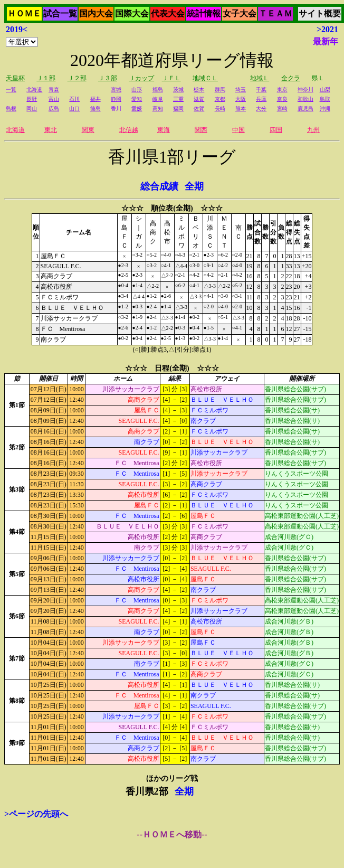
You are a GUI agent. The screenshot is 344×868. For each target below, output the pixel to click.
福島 (158, 89)
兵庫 (261, 99)
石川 (74, 99)
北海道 (34, 89)
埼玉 (241, 89)
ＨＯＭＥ (24, 13)
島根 (11, 108)
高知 (158, 108)
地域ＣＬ (205, 78)
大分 (261, 108)
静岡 (116, 99)
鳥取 (325, 99)
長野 (32, 99)
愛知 (137, 99)
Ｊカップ (141, 78)
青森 (54, 89)
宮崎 (282, 108)
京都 (220, 99)
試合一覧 (60, 13)
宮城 (116, 89)
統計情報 (204, 13)
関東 (88, 130)
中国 (238, 130)
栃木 (199, 89)
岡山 (32, 108)
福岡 (178, 108)
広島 (54, 108)
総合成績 (159, 186)
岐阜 (158, 99)
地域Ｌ (260, 78)
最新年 (326, 41)
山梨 (325, 89)
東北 (51, 130)
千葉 (261, 89)
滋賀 (199, 99)
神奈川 (305, 89)
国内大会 (96, 13)
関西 (201, 130)
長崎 (220, 108)
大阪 (241, 99)
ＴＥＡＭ (275, 13)
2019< (17, 29)
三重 (178, 99)
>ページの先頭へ (36, 814)
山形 (137, 89)
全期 (194, 186)
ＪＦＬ (171, 78)
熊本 (241, 108)
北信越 (129, 130)
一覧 (11, 89)
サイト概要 (320, 13)
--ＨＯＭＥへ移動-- (172, 834)
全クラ (291, 78)
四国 (276, 130)
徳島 (95, 108)
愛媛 (137, 108)
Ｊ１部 (46, 78)
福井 (95, 99)
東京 (282, 89)
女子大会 (240, 13)
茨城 (178, 89)
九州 (313, 130)
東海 (164, 130)
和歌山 (305, 99)
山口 (74, 108)
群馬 (220, 89)
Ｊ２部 (77, 78)
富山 (54, 99)
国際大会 (132, 13)
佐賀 (199, 108)
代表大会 (168, 13)
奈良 (282, 99)
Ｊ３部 (108, 78)
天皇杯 (15, 78)
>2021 (327, 29)
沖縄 (325, 108)
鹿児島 (305, 108)
